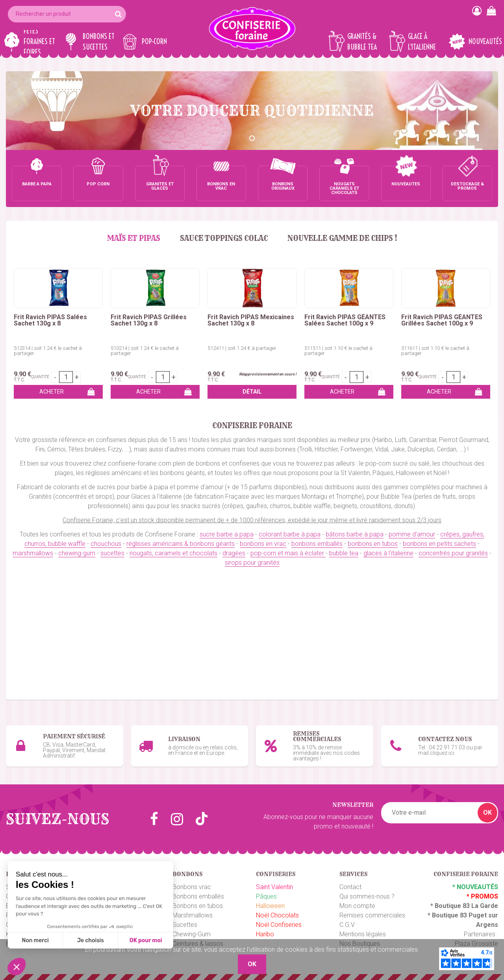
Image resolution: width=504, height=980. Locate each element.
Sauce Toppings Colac (224, 238)
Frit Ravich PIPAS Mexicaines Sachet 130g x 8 (251, 320)
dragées (234, 553)
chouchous (106, 544)
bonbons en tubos (373, 544)
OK (487, 813)
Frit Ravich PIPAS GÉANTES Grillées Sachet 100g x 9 (442, 320)
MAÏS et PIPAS (134, 238)
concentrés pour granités (453, 553)
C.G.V (347, 925)
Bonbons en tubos (198, 906)
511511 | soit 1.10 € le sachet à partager (338, 351)
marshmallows (33, 553)
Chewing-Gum (192, 934)
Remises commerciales (372, 915)
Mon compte (357, 906)
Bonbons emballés (198, 896)
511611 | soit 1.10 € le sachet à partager (435, 351)
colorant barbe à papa (290, 534)
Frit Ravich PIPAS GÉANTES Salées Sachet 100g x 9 (345, 320)
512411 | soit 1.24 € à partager (242, 348)
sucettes (112, 553)
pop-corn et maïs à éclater (288, 553)
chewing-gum (77, 553)
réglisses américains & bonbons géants (181, 544)
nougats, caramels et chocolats (173, 553)
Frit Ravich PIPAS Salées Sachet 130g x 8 (50, 320)
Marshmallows (193, 915)
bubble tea (344, 553)
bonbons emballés (317, 544)
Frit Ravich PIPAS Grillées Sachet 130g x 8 (149, 320)
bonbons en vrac (263, 544)
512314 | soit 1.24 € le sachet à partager (48, 351)
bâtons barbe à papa (355, 534)
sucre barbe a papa (227, 534)
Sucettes (185, 925)
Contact (350, 887)
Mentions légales (363, 934)
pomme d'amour (412, 534)
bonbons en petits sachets (439, 544)
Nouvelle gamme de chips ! (342, 238)
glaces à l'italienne (388, 553)
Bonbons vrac (192, 887)
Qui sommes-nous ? (367, 896)
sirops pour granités (252, 563)
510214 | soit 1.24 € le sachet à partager (145, 351)
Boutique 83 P (452, 915)
